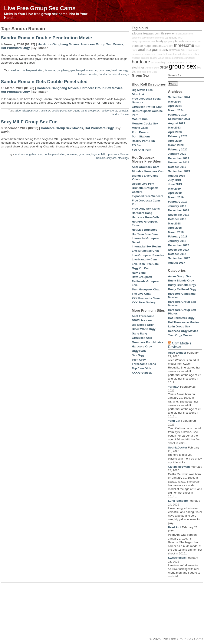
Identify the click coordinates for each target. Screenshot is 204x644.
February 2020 (178, 149)
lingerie (96, 154)
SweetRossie (177, 558)
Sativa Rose (147, 38)
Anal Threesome (143, 316)
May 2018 (174, 223)
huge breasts (153, 46)
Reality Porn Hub (143, 141)
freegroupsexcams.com (144, 41)
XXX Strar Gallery (144, 302)
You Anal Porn (142, 150)
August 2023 (177, 123)
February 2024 (178, 115)
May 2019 (174, 189)
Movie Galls (140, 128)
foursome (50, 70)
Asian (161, 58)
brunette (145, 58)
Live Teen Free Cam (145, 264)
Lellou (196, 54)
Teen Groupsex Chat (146, 289)
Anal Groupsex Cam (145, 167)
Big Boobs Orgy (143, 325)
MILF (104, 154)
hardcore (117, 70)
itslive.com (151, 54)
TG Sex (137, 145)
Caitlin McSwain (179, 467)
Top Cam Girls (142, 368)
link (200, 578)
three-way (168, 33)
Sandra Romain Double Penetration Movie (46, 38)
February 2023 (178, 136)
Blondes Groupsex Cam (148, 171)
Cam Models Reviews (180, 345)
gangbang (169, 41)
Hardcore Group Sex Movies (102, 44)
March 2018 (176, 232)
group (135, 54)
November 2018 (179, 215)
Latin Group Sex (179, 326)
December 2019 (179, 158)
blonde (180, 41)
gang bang (63, 70)
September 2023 (179, 119)
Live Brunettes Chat (145, 251)
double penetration (33, 70)
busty (160, 41)
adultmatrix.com (193, 41)
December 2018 (179, 210)
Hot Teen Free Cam (145, 234)
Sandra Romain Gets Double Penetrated (44, 82)
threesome (184, 45)
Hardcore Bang (142, 213)
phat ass (82, 74)
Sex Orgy (138, 355)
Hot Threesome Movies (184, 322)
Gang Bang (139, 333)
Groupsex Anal (142, 338)
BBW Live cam (142, 320)
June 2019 (175, 184)
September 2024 (179, 97)
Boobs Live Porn (143, 184)
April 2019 (175, 193)
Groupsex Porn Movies (147, 342)
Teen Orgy (139, 360)
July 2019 (175, 180)
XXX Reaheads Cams (146, 298)
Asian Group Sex (180, 276)
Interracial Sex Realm (146, 246)
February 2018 (178, 236)
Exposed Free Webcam (147, 196)
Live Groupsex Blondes (148, 255)
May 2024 (174, 102)
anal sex (16, 70)
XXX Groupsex (142, 373)
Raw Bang (139, 273)
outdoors (136, 38)
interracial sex (177, 50)
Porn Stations (141, 136)
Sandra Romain (108, 74)
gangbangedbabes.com (84, 70)
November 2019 (179, 162)
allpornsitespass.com (27, 111)
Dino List (138, 94)
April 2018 (175, 228)
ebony (142, 54)
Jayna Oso (168, 46)
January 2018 (177, 241)
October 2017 (177, 254)
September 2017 (179, 258)
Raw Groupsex (142, 277)
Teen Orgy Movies (180, 335)
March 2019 (176, 197)
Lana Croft (162, 54)
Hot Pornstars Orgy (15, 48)
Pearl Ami (175, 527)
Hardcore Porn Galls (146, 217)
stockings (123, 74)
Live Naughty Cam (144, 259)
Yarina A (174, 387)
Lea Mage (152, 72)
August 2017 (177, 263)
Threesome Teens (144, 364)
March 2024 (176, 110)
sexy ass (111, 158)
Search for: (175, 75)
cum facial (190, 58)
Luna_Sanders (178, 501)
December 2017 (179, 245)
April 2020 (175, 141)
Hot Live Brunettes (144, 230)
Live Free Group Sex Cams (40, 8)
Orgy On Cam (141, 268)
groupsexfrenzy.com (182, 63)
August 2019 (177, 176)
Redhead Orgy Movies (183, 331)
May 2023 (174, 128)
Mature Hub (140, 119)
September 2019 (179, 171)
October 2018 (177, 219)
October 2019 (177, 167)
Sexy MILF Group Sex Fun (29, 122)
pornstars (113, 154)
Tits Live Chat (141, 294)
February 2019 (178, 202)
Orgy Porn (139, 351)
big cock (166, 63)
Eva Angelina (193, 50)
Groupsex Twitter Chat (147, 107)
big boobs (141, 72)
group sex (104, 70)
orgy (126, 70)
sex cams (156, 63)
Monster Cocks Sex (145, 124)
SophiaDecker (178, 448)
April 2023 (175, 132)
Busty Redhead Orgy (182, 289)
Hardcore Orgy (142, 346)
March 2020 (176, 145)
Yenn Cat (174, 421)
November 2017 (179, 250)
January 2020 (177, 154)
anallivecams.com (185, 34)
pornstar (93, 74)
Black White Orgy (144, 329)
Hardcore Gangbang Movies (59, 44)
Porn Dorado (140, 132)
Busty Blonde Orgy (181, 281)
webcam (136, 58)
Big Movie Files (142, 90)
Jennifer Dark (152, 68)
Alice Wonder (177, 353)
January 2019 (177, 206)
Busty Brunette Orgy (182, 285)
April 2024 (175, 106)
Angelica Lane (34, 154)
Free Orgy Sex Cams (146, 209)
